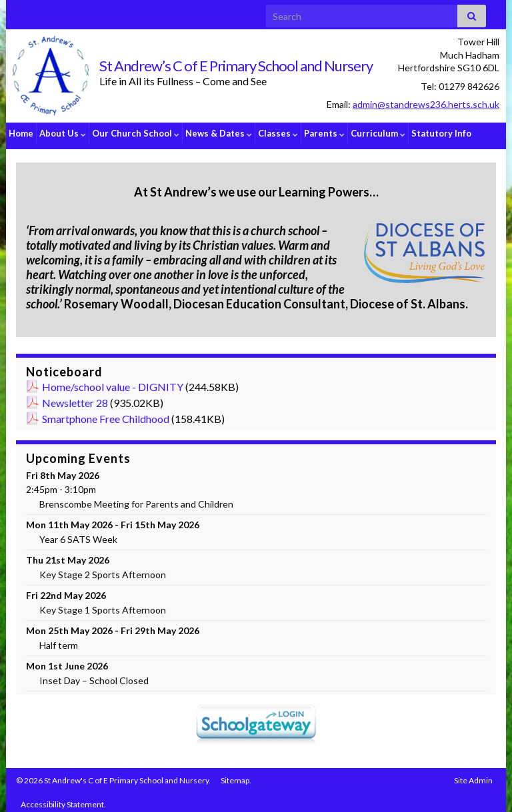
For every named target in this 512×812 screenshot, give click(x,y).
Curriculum (378, 133)
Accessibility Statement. (63, 799)
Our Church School (136, 133)
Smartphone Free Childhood (106, 413)
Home (21, 133)
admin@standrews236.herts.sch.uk (426, 104)
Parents (324, 133)
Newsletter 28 (75, 397)
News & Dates (219, 133)
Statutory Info (441, 133)
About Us (63, 133)
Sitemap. (236, 775)
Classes (278, 133)
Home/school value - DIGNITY (113, 381)
